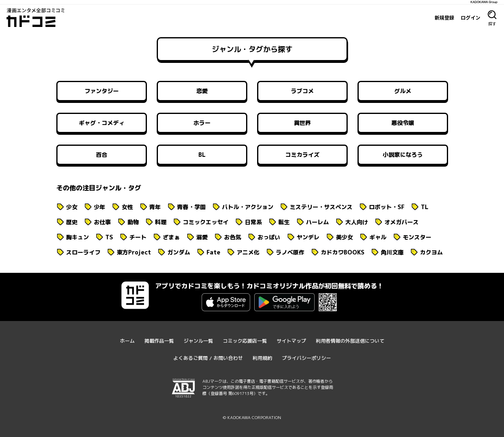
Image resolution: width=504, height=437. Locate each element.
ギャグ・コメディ (102, 123)
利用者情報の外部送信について (350, 341)
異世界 (302, 123)
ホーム (127, 341)
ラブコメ (302, 91)
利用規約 (262, 358)
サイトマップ (291, 341)
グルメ (403, 91)
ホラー (202, 123)
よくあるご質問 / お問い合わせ (208, 358)
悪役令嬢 (403, 123)
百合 (102, 155)
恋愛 (202, 91)
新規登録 (444, 18)
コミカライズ (302, 155)
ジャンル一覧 (198, 341)
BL (202, 155)
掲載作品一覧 (159, 341)
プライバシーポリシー (306, 358)
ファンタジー (102, 91)
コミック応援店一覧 (245, 341)
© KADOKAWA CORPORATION (252, 417)
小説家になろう (403, 155)
